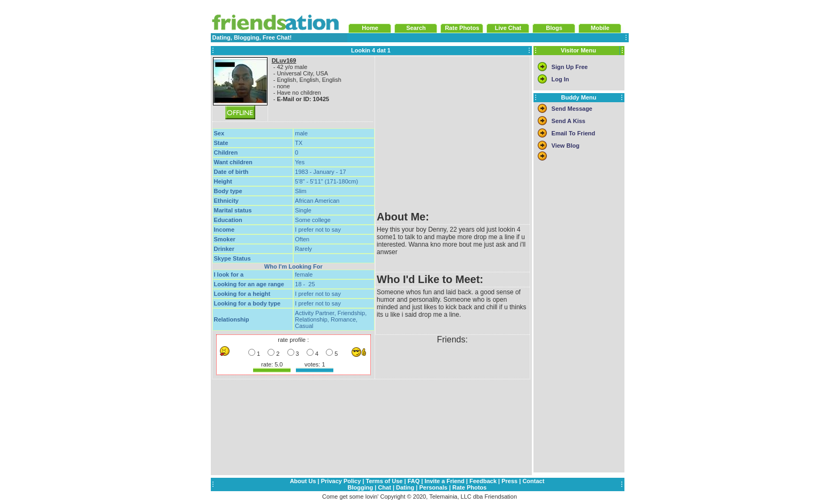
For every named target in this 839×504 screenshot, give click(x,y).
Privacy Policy (341, 481)
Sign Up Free (570, 67)
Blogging (361, 487)
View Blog (566, 146)
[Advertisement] (452, 133)
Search (416, 28)
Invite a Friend (444, 481)
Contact (533, 481)
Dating (405, 487)
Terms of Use (384, 481)
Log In (560, 79)
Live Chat (508, 28)
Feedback (483, 481)
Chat (384, 487)
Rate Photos (462, 28)
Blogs (554, 28)
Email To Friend (574, 133)
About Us (303, 481)
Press (509, 481)
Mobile (600, 28)
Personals (433, 487)
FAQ (414, 481)
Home (370, 28)
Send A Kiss (569, 121)
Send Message (572, 109)
